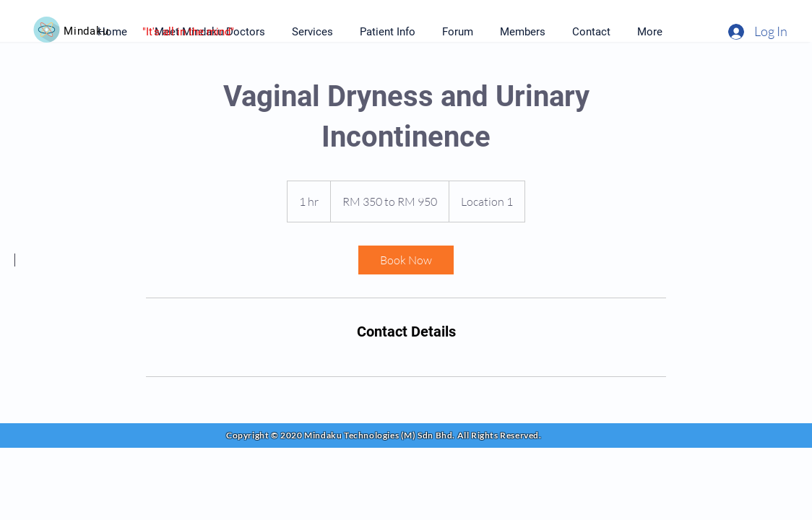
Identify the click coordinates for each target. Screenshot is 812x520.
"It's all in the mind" (188, 32)
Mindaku (86, 31)
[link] (406, 260)
